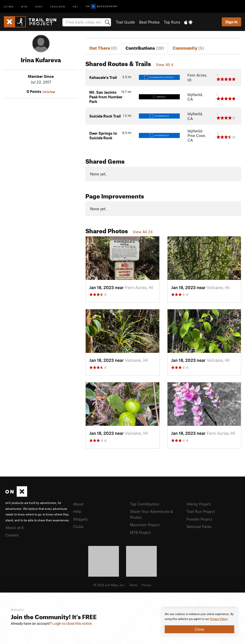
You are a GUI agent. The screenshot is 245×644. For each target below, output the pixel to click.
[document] (199, 622)
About (78, 504)
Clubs (78, 526)
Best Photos (149, 22)
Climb (9, 6)
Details (49, 92)
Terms (133, 585)
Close (199, 629)
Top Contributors (144, 504)
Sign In (231, 22)
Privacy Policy (219, 619)
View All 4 (165, 65)
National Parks (199, 526)
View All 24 (143, 232)
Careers (12, 535)
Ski (76, 6)
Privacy (147, 585)
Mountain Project (145, 525)
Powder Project (199, 519)
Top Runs (172, 22)
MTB (24, 6)
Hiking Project (199, 504)
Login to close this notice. (73, 624)
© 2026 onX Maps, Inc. (109, 585)
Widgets (80, 519)
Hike (39, 6)
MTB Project (140, 532)
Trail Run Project (201, 511)
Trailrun (58, 6)
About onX (15, 527)
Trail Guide (125, 22)
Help (77, 511)
